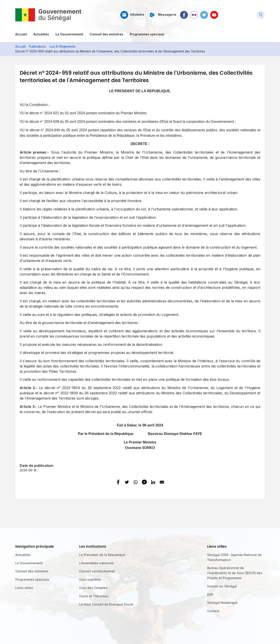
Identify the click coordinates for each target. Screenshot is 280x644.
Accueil (21, 34)
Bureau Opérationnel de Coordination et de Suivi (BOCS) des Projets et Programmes (235, 573)
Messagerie (167, 15)
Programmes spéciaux (147, 34)
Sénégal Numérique (222, 603)
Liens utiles (24, 588)
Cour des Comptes (93, 588)
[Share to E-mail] (162, 482)
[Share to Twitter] (127, 482)
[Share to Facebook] (118, 482)
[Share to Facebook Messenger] (144, 482)
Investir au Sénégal (222, 586)
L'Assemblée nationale (96, 563)
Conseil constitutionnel (97, 571)
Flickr (194, 13)
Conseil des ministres (106, 34)
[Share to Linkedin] (153, 482)
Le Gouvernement (69, 34)
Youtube (214, 13)
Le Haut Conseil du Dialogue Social (106, 604)
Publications (37, 47)
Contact (213, 611)
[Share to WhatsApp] (136, 482)
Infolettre (137, 15)
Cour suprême (90, 579)
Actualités (41, 34)
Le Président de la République (102, 555)
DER (210, 595)
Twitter (204, 13)
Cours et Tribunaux (94, 596)
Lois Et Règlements (62, 47)
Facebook (184, 13)
